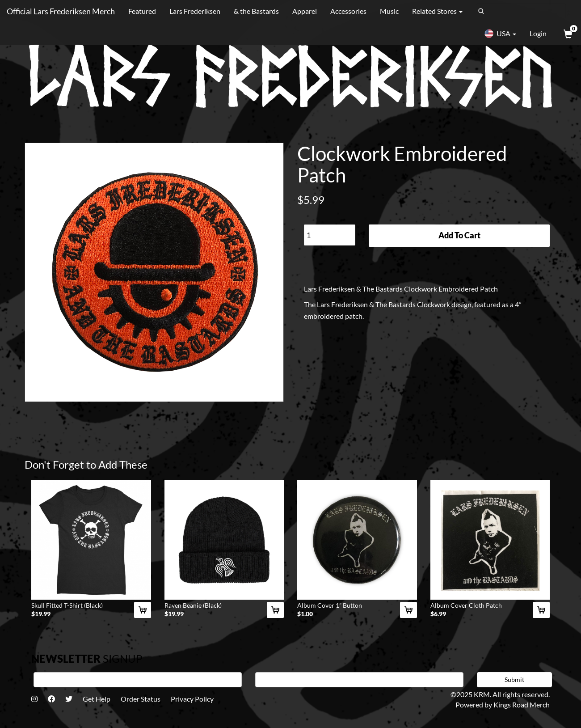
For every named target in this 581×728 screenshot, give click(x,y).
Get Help (97, 699)
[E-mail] (359, 680)
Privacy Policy (192, 699)
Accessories (348, 11)
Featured (142, 11)
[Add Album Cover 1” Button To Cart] (408, 610)
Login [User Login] (538, 33)
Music (389, 11)
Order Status (141, 699)
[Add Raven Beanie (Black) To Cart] (275, 610)
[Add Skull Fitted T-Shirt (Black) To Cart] (143, 610)
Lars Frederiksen (195, 11)
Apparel (305, 11)
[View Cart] (567, 34)
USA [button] (500, 34)
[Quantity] (330, 235)
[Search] (521, 11)
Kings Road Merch (522, 705)
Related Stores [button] (437, 11)
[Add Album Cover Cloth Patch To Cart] (541, 610)
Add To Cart (459, 235)
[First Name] (138, 680)
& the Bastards (256, 11)
